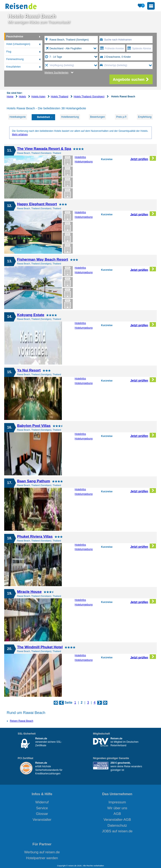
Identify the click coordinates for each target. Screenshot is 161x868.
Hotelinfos (80, 157)
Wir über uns (117, 808)
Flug (9, 52)
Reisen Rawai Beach (21, 721)
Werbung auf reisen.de (42, 852)
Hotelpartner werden (42, 858)
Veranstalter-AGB (117, 820)
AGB (117, 814)
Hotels (22, 97)
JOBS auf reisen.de (117, 831)
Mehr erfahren (20, 135)
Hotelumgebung (84, 162)
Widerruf (42, 802)
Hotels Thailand (59, 97)
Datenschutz (117, 826)
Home (10, 97)
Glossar (42, 814)
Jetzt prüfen (143, 158)
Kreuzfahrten (14, 67)
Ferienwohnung (15, 59)
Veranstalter (42, 820)
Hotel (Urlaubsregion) (18, 44)
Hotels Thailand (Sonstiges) (89, 97)
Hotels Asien (38, 97)
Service (42, 808)
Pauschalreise (15, 37)
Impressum (117, 802)
